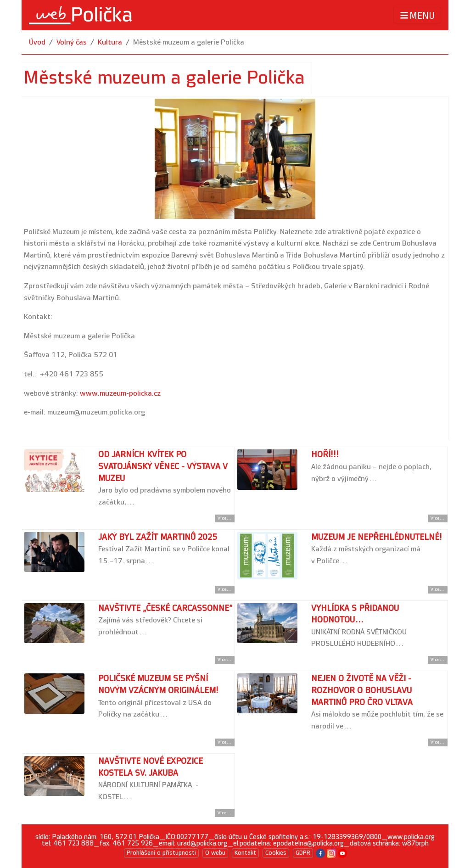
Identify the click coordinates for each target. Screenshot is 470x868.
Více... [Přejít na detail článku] (225, 518)
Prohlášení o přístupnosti (161, 853)
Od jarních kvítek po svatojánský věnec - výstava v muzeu (163, 466)
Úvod (37, 42)
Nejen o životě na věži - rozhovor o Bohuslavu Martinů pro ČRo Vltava (362, 690)
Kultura (110, 42)
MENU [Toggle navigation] (417, 15)
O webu (215, 853)
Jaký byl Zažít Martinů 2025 (158, 537)
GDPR (303, 853)
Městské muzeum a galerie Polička (189, 42)
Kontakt (245, 853)
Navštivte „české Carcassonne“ (165, 608)
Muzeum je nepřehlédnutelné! (377, 537)
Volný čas (72, 42)
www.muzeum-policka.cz (120, 394)
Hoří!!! (325, 455)
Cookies (276, 853)
